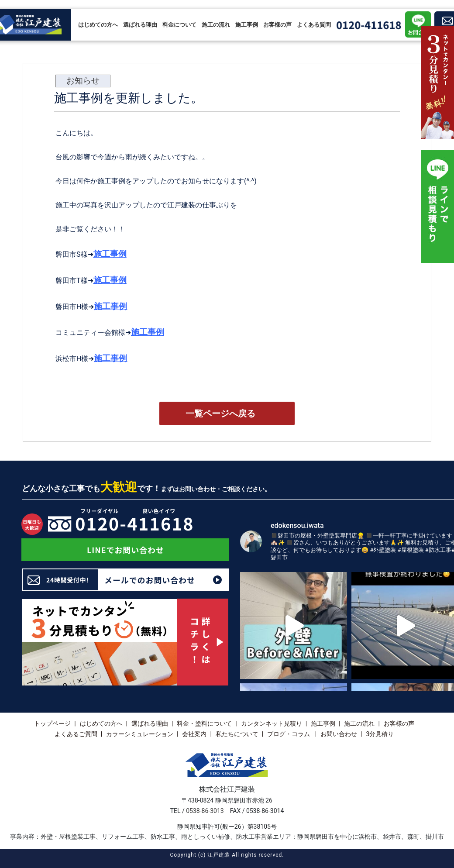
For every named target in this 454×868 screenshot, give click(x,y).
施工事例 (247, 25)
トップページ (52, 723)
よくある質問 (314, 25)
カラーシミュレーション (140, 734)
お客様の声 (277, 25)
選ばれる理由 (140, 25)
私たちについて (237, 734)
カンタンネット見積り (272, 723)
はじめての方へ (98, 25)
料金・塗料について (204, 723)
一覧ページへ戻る (220, 413)
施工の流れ (216, 25)
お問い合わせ (339, 734)
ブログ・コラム (289, 734)
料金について (179, 25)
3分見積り (380, 734)
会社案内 (194, 734)
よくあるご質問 (76, 734)
